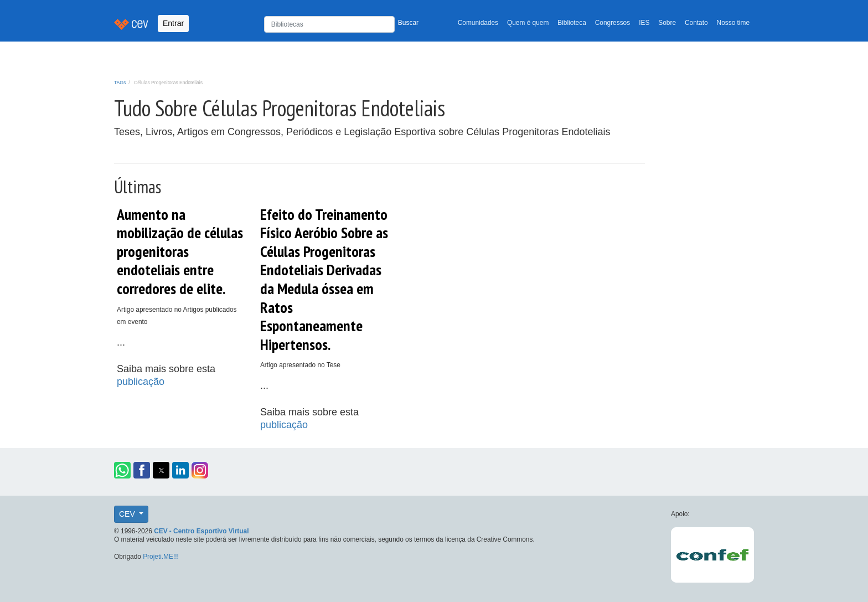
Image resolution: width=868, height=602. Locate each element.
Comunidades (478, 23)
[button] (122, 470)
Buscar (408, 23)
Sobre (667, 23)
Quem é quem (528, 23)
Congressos (613, 23)
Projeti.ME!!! (161, 557)
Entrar (173, 23)
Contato (696, 23)
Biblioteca (572, 23)
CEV (128, 514)
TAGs (120, 83)
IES (644, 23)
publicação (141, 382)
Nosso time (733, 23)
